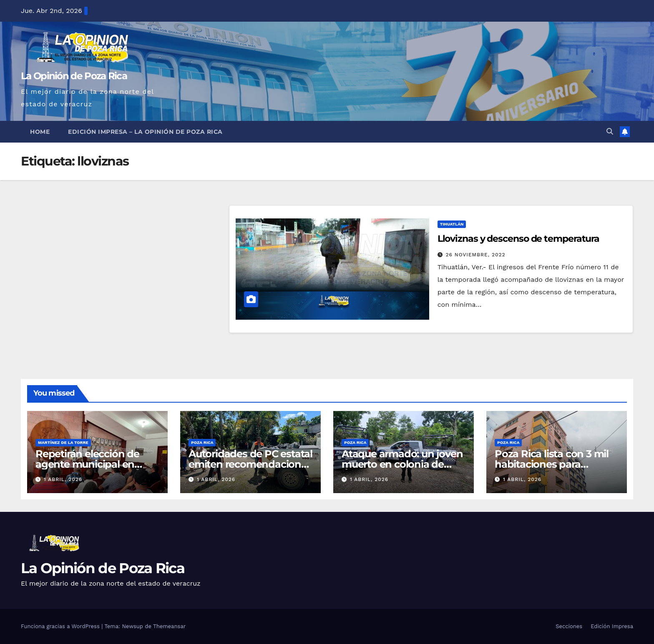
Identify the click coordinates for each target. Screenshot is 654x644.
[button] (610, 132)
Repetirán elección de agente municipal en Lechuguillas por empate (95, 464)
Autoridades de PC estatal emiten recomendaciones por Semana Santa (250, 464)
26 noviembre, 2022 (476, 255)
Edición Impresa (612, 626)
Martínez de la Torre (63, 442)
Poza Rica (202, 442)
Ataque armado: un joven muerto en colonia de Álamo (402, 464)
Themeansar (169, 626)
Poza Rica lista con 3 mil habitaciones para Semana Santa (552, 464)
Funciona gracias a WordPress (61, 626)
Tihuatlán (452, 224)
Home (40, 132)
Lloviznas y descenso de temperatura (519, 239)
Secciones (569, 626)
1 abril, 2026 (63, 479)
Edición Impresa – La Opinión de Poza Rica (145, 132)
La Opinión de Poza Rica (74, 76)
